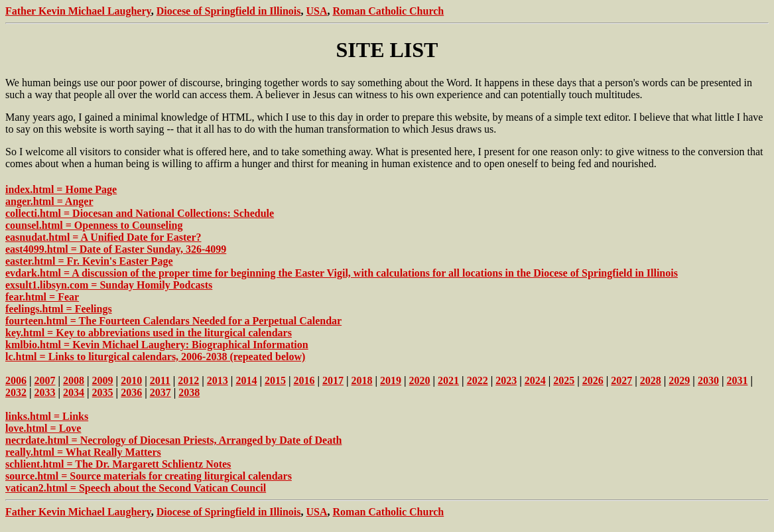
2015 (275, 380)
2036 (131, 392)
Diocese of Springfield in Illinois (229, 11)
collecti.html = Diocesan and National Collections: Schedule (140, 213)
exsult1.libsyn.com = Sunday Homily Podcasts (109, 285)
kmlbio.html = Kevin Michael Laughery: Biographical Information (157, 345)
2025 (564, 380)
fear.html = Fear (42, 297)
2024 (535, 380)
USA (316, 11)
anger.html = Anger (49, 201)
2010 (131, 380)
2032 (16, 392)
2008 (74, 380)
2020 (420, 380)
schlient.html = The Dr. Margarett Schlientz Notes (118, 464)
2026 (593, 380)
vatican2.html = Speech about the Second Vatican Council (136, 488)
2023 (506, 380)
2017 (333, 380)
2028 (651, 380)
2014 (246, 380)
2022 (478, 380)
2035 (103, 392)
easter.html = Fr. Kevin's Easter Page (89, 261)
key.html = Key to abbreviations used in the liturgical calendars (149, 333)
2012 (188, 380)
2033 (45, 392)
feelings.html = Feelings (59, 309)
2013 (218, 380)
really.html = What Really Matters (83, 452)
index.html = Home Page (61, 189)
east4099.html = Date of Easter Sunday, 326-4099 (116, 249)
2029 (679, 380)
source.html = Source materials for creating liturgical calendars (149, 476)
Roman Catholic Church (389, 11)
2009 (103, 380)
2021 (448, 380)
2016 (304, 380)
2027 (621, 380)
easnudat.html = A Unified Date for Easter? (103, 237)
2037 (161, 392)
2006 (16, 380)
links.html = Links (47, 416)
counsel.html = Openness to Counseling (94, 225)
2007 (45, 380)
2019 (391, 380)
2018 (362, 380)
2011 (160, 380)
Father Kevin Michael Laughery (78, 11)
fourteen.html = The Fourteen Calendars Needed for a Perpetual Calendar (173, 321)
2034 (74, 392)
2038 (189, 392)
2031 (737, 380)
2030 (708, 380)
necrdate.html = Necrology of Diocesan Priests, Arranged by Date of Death (173, 440)
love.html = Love (43, 428)
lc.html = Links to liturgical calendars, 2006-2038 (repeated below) (155, 357)
